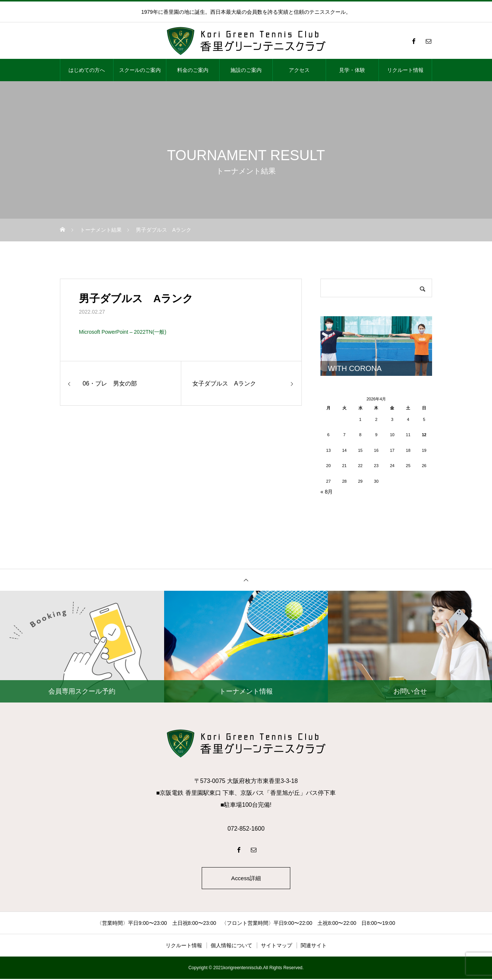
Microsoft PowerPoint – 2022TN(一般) (123, 332)
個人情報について (231, 946)
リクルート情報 (405, 70)
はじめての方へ (87, 70)
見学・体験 (352, 70)
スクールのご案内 (140, 70)
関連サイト (314, 946)
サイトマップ (277, 946)
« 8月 (327, 492)
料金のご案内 (193, 70)
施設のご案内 (246, 70)
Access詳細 (246, 878)
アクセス (299, 70)
